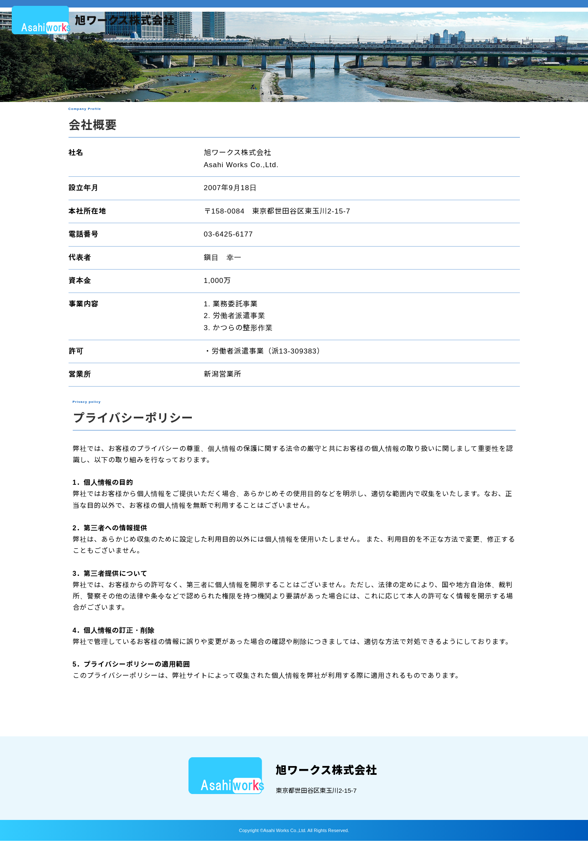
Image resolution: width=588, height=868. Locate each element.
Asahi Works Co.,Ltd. (285, 857)
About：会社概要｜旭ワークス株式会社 (93, 20)
